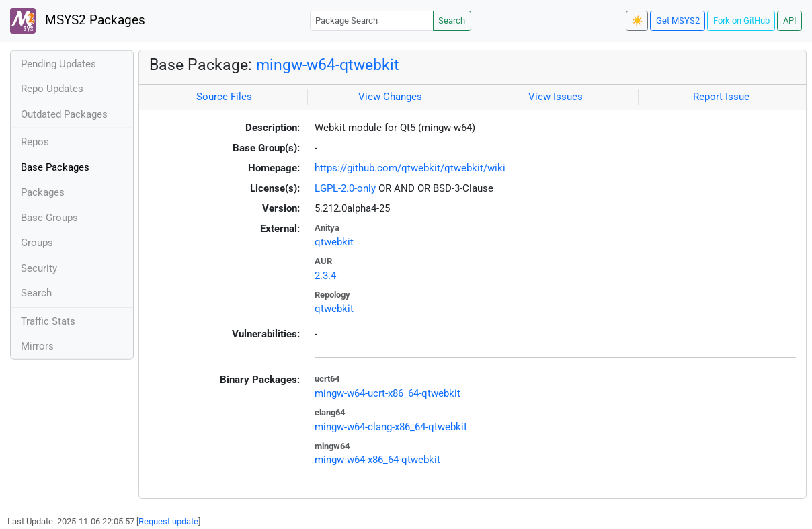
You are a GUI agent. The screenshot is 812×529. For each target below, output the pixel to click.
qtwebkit (334, 242)
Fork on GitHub (741, 21)
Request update (168, 521)
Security (39, 268)
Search (452, 21)
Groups (37, 243)
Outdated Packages (64, 114)
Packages (43, 192)
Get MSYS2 (678, 21)
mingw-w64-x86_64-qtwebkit (377, 460)
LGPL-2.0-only (345, 188)
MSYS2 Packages (78, 21)
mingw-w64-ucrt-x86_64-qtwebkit (388, 393)
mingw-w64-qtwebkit (328, 65)
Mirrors (37, 346)
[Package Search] (372, 21)
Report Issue (721, 97)
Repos (35, 142)
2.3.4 (325, 276)
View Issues (556, 97)
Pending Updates (58, 64)
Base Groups (49, 218)
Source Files (224, 97)
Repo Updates (52, 89)
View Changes (390, 97)
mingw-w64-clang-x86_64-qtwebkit (391, 427)
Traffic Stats (48, 321)
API (790, 21)
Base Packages (55, 167)
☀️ (637, 21)
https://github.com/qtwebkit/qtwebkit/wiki (410, 168)
